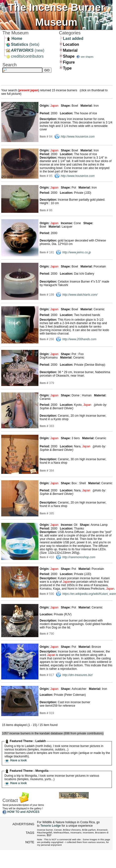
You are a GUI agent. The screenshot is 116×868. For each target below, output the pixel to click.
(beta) (23, 44)
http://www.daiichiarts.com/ (80, 295)
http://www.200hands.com (79, 339)
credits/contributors (25, 56)
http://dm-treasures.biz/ (77, 675)
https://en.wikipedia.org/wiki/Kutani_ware (89, 594)
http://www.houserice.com (78, 137)
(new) (25, 50)
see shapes (87, 57)
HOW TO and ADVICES (23, 812)
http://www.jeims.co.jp (76, 252)
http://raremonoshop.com (79, 557)
